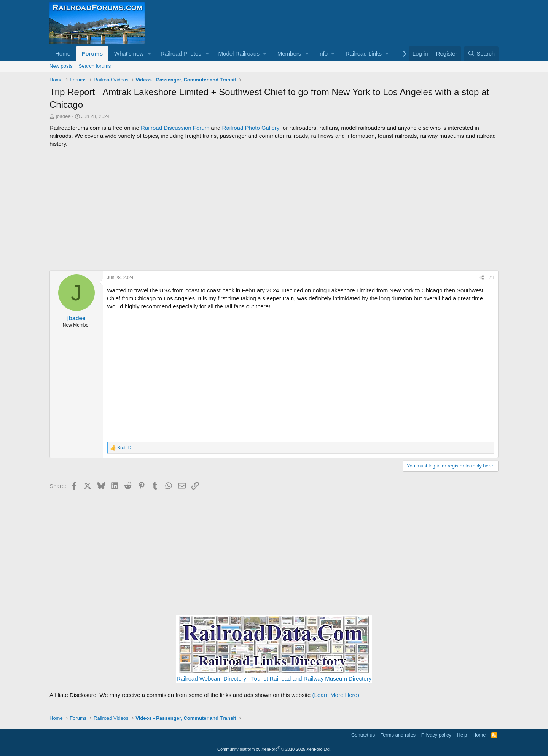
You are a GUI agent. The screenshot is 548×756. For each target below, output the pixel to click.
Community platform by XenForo (274, 749)
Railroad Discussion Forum (175, 128)
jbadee (63, 116)
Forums (92, 53)
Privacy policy (436, 735)
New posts (61, 66)
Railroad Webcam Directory (211, 679)
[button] (150, 53)
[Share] (482, 278)
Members (289, 53)
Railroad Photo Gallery (251, 128)
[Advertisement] (274, 209)
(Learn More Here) (336, 695)
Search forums (95, 66)
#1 (492, 278)
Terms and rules (398, 735)
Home (63, 53)
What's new (129, 53)
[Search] (481, 53)
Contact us (363, 735)
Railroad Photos (181, 53)
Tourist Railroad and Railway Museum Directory (311, 679)
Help (462, 735)
